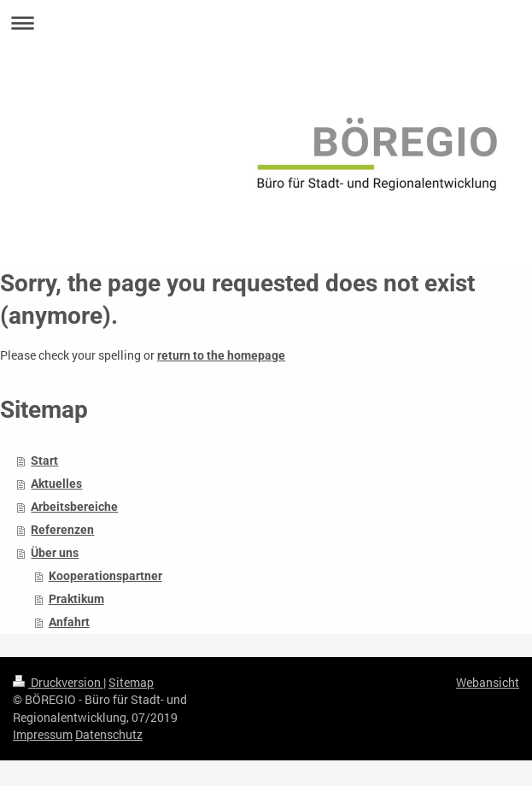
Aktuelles (56, 484)
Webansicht (488, 682)
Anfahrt (69, 622)
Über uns (55, 553)
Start (44, 460)
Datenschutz (109, 734)
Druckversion (58, 682)
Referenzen (62, 530)
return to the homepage (221, 355)
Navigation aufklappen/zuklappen (266, 23)
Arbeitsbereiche (74, 507)
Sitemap (131, 682)
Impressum (43, 734)
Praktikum (76, 599)
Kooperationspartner (105, 576)
